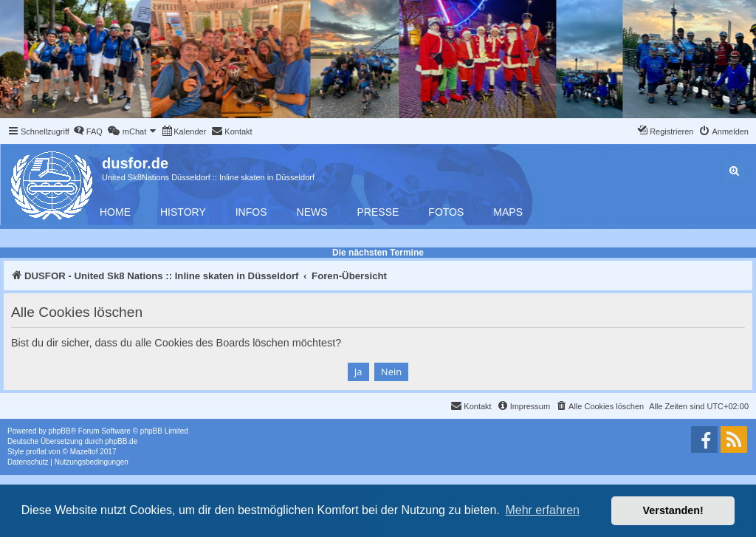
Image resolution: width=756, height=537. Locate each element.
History (183, 212)
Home (115, 212)
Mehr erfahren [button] (542, 510)
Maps (508, 212)
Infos (251, 212)
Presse (378, 212)
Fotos (446, 212)
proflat (36, 452)
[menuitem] (88, 131)
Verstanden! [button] (673, 510)
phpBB (60, 431)
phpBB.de (121, 441)
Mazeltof (84, 452)
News (312, 212)
